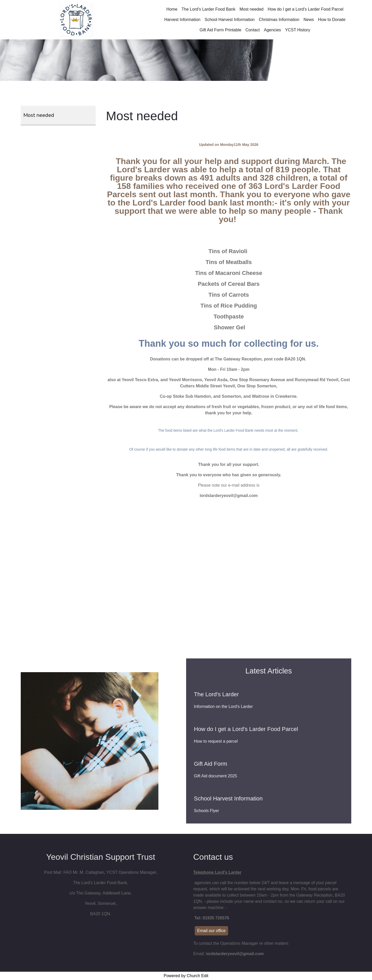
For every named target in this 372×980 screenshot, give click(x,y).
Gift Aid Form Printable (220, 30)
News (309, 20)
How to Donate (332, 20)
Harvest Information (183, 20)
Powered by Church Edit (186, 976)
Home (172, 9)
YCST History (298, 30)
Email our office (212, 931)
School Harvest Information (230, 20)
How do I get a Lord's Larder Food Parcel (305, 9)
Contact (253, 30)
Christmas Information (279, 20)
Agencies (272, 30)
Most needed (252, 9)
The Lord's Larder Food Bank (208, 9)
